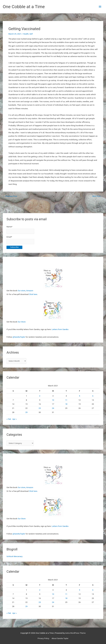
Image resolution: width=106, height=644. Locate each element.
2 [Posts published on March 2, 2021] (40, 396)
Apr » (15, 419)
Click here (33, 294)
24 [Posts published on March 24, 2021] (53, 408)
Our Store (22, 322)
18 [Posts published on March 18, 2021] (66, 404)
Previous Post (10, 196)
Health (26, 34)
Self (31, 34)
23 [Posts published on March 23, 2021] (40, 408)
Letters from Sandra (60, 329)
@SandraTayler (19, 337)
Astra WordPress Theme (75, 633)
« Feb (9, 419)
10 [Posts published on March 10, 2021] (53, 400)
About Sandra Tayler (60, 638)
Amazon (30, 291)
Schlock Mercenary (14, 556)
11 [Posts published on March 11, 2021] (66, 400)
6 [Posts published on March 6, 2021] (93, 396)
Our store (22, 291)
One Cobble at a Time (24, 7)
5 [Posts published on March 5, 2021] (79, 396)
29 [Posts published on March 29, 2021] (26, 412)
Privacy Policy (43, 638)
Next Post (98, 196)
